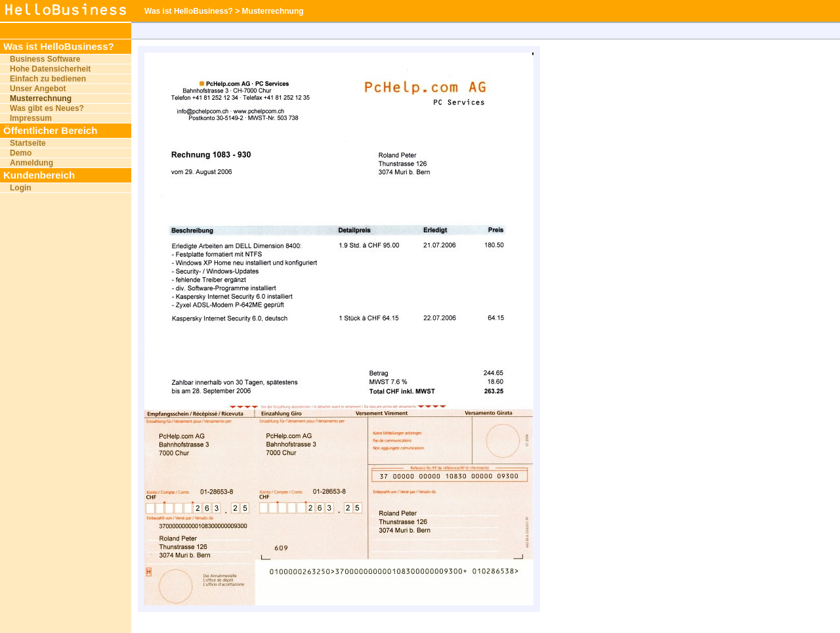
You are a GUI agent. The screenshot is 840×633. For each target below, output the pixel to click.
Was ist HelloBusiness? (59, 46)
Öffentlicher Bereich (50, 130)
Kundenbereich (39, 175)
